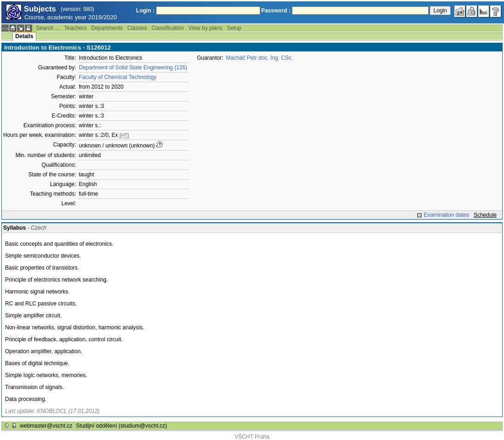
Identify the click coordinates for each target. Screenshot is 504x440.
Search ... (48, 28)
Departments (107, 28)
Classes (137, 28)
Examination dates (446, 215)
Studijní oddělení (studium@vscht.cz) (122, 426)
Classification (168, 28)
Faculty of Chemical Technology (118, 77)
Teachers (76, 28)
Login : (146, 11)
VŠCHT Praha (252, 437)
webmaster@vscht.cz (46, 426)
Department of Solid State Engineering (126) (133, 68)
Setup (234, 28)
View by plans (206, 28)
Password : (276, 11)
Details (24, 36)
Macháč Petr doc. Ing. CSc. (259, 58)
